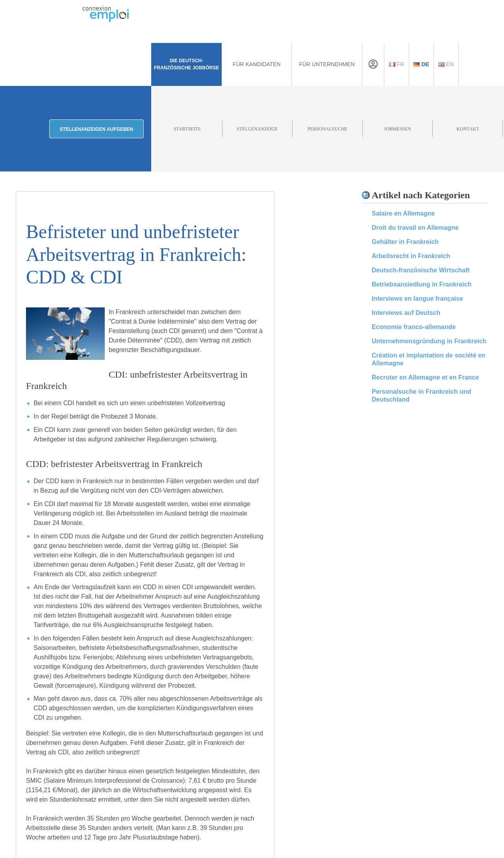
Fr (397, 64)
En (446, 64)
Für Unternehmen (327, 64)
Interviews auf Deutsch (406, 313)
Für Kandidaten (257, 64)
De (421, 64)
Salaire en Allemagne (403, 213)
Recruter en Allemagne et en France (425, 377)
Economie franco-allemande (414, 327)
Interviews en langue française (417, 299)
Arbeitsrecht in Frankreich (411, 256)
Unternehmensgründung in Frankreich (429, 341)
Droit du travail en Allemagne (415, 228)
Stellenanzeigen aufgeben (96, 129)
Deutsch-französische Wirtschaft (421, 270)
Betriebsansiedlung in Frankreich (422, 284)
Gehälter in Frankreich (405, 242)
